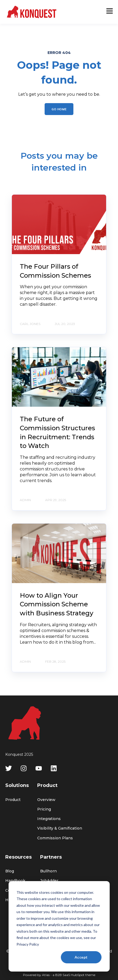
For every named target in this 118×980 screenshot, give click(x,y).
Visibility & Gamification (60, 828)
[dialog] (59, 926)
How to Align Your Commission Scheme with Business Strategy (56, 604)
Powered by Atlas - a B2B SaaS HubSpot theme (59, 975)
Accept (81, 957)
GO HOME (59, 109)
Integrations (49, 819)
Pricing (44, 809)
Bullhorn (48, 871)
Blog (10, 871)
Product (13, 800)
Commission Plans (55, 838)
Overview (46, 800)
